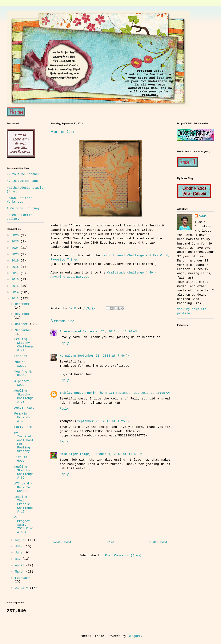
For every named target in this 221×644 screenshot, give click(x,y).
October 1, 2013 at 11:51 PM (118, 454)
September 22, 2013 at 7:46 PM (103, 356)
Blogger (134, 636)
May (19, 559)
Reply (64, 343)
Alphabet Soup (22, 383)
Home (110, 542)
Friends (21, 356)
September (23, 330)
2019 (16, 261)
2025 (16, 242)
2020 (16, 254)
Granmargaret (71, 332)
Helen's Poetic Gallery (19, 217)
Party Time (23, 427)
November (22, 314)
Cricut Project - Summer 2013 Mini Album (24, 525)
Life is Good (21, 459)
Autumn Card (24, 408)
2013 (16, 299)
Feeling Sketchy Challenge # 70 (24, 396)
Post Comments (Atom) (123, 556)
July (20, 546)
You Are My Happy (23, 374)
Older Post (159, 542)
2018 (16, 267)
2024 (16, 248)
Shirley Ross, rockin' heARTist (87, 393)
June (20, 553)
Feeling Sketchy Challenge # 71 (24, 345)
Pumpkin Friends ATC (22, 417)
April (21, 565)
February (22, 578)
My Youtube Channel (23, 174)
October (22, 324)
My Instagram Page (22, 181)
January (22, 588)
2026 (16, 235)
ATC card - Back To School (23, 487)
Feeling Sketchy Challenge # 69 (24, 472)
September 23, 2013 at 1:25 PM (103, 421)
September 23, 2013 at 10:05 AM (143, 393)
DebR (202, 217)
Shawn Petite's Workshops (19, 200)
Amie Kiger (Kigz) (76, 454)
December (22, 304)
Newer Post (62, 542)
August (21, 540)
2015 (16, 286)
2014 (16, 292)
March (21, 572)
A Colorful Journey (23, 209)
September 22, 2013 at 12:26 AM (110, 332)
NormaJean (68, 356)
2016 (16, 280)
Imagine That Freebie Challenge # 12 (24, 504)
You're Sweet (20, 364)
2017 (16, 273)
